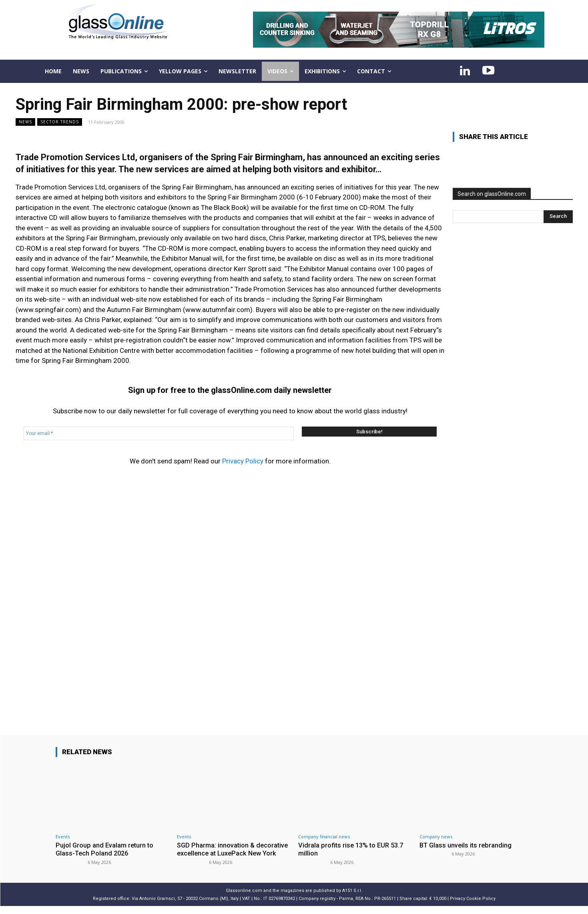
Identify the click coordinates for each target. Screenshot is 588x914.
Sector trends (60, 122)
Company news (436, 836)
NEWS (25, 122)
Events (63, 836)
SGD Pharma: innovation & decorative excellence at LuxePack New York (231, 853)
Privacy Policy (243, 461)
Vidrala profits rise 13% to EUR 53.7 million (353, 849)
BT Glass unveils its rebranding (467, 845)
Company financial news (324, 836)
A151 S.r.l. (352, 899)
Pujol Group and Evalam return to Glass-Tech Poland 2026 (106, 849)
